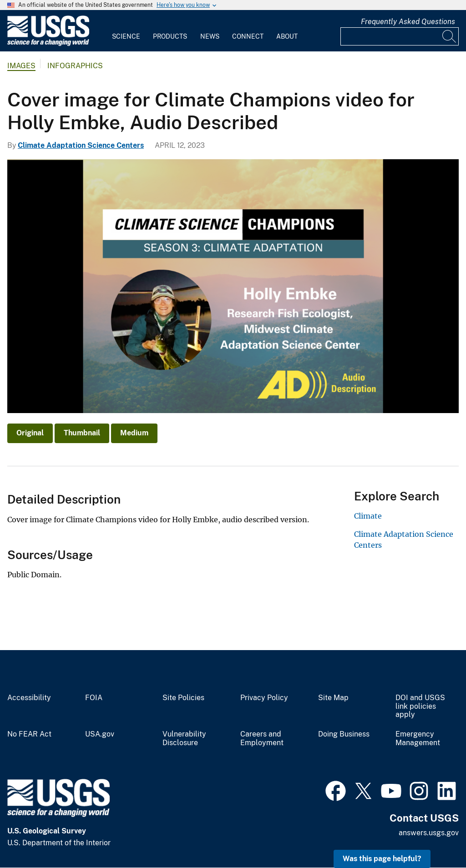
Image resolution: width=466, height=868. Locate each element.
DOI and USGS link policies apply (420, 707)
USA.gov (100, 734)
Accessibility (29, 698)
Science (126, 36)
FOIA (94, 698)
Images (21, 66)
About (287, 36)
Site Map (333, 698)
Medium (134, 433)
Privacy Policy (264, 698)
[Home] (48, 44)
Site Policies (183, 698)
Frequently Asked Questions (408, 22)
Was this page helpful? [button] (382, 859)
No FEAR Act (29, 734)
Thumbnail (82, 433)
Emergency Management (418, 739)
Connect (248, 36)
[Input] (400, 36)
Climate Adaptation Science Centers (81, 145)
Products (170, 36)
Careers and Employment (262, 739)
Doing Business (344, 734)
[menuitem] (126, 31)
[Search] (450, 36)
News (210, 36)
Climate (368, 516)
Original (30, 433)
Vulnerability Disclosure (184, 739)
